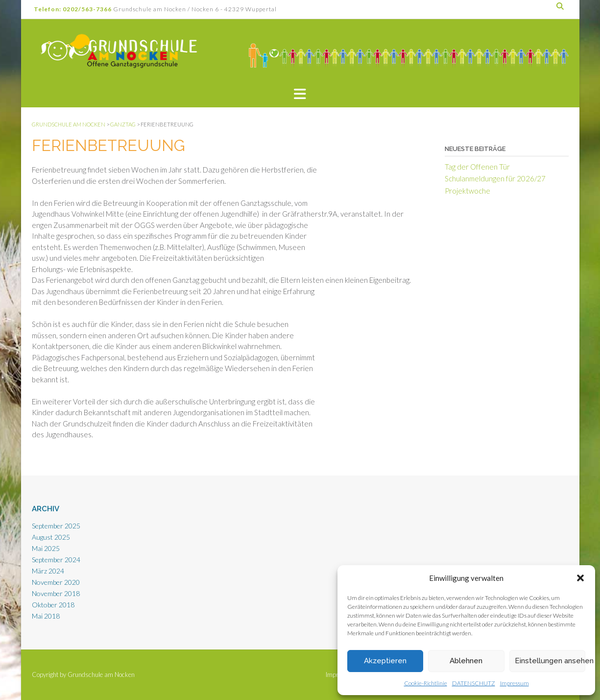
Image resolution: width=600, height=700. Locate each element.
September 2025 (56, 526)
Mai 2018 (46, 616)
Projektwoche (468, 191)
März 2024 (48, 571)
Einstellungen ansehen (550, 661)
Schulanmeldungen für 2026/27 (495, 178)
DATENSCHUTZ (474, 683)
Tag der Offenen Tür (477, 167)
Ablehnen (466, 661)
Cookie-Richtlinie (426, 683)
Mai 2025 (46, 548)
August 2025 (51, 537)
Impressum (515, 683)
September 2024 (56, 560)
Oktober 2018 (53, 605)
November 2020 (56, 582)
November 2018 (56, 593)
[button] (580, 578)
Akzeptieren (385, 661)
